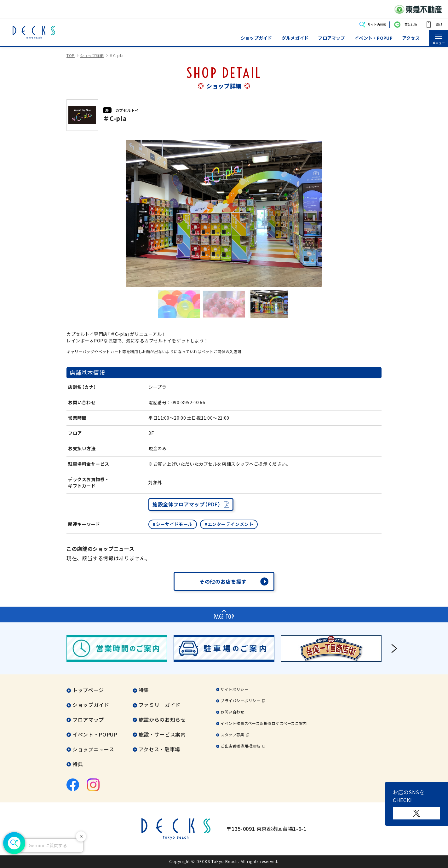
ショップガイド (256, 38)
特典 (78, 764)
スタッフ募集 (233, 734)
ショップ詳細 (92, 55)
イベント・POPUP (373, 38)
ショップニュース (93, 749)
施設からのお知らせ (162, 719)
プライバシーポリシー (240, 700)
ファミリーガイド (160, 705)
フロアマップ (331, 38)
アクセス (411, 38)
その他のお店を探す (223, 581)
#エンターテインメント (229, 524)
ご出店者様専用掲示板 (240, 746)
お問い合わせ (233, 712)
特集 (144, 690)
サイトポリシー (234, 689)
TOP (71, 55)
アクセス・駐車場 (159, 749)
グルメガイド (295, 38)
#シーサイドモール (173, 524)
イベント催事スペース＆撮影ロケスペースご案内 (264, 723)
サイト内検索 (377, 24)
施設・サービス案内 (162, 734)
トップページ (88, 690)
